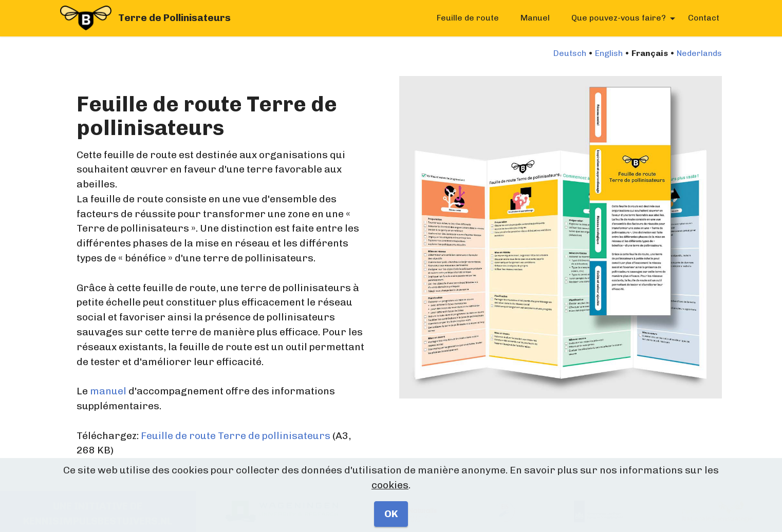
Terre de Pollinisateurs (174, 18)
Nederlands (699, 53)
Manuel (535, 18)
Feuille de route (468, 18)
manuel (108, 391)
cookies (390, 503)
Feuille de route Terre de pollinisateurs (236, 436)
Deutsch (570, 53)
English (609, 53)
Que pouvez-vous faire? (619, 18)
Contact (704, 18)
